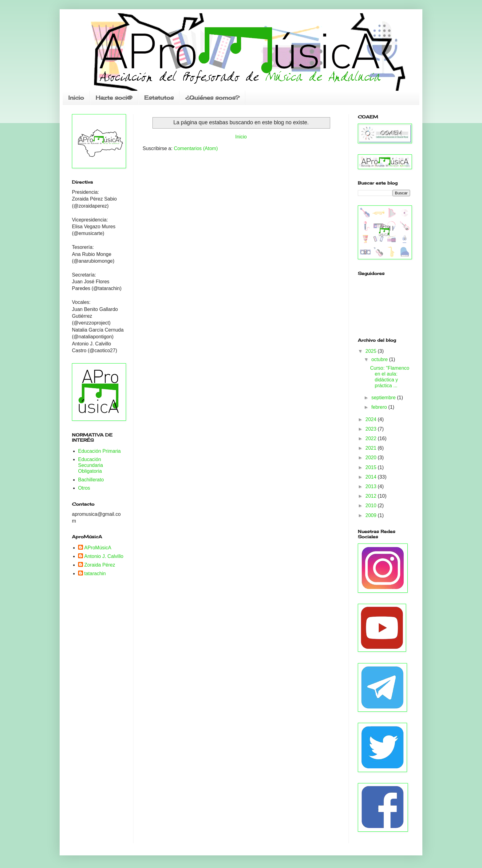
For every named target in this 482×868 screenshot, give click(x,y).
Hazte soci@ (114, 98)
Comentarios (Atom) (196, 148)
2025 (372, 351)
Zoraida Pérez (100, 565)
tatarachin (95, 573)
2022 (372, 438)
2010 (372, 506)
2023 (372, 429)
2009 (372, 515)
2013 (372, 486)
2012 (372, 496)
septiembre (384, 398)
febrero (380, 407)
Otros (84, 488)
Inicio (76, 98)
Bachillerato (91, 480)
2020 (372, 458)
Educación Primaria (99, 451)
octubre (380, 359)
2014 (372, 477)
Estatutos (159, 98)
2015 (372, 467)
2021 (372, 448)
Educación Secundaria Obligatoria (91, 465)
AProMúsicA (98, 548)
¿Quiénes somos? (212, 98)
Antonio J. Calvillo (104, 556)
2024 (372, 419)
